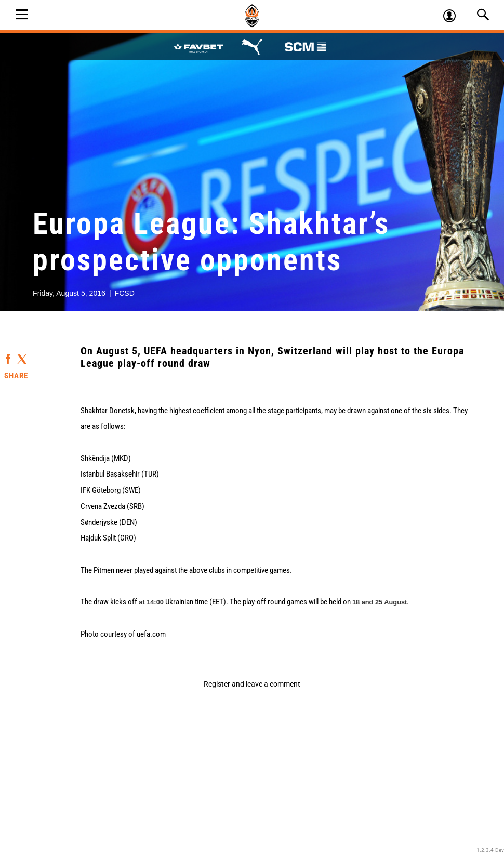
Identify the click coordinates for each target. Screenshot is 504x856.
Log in (454, 17)
